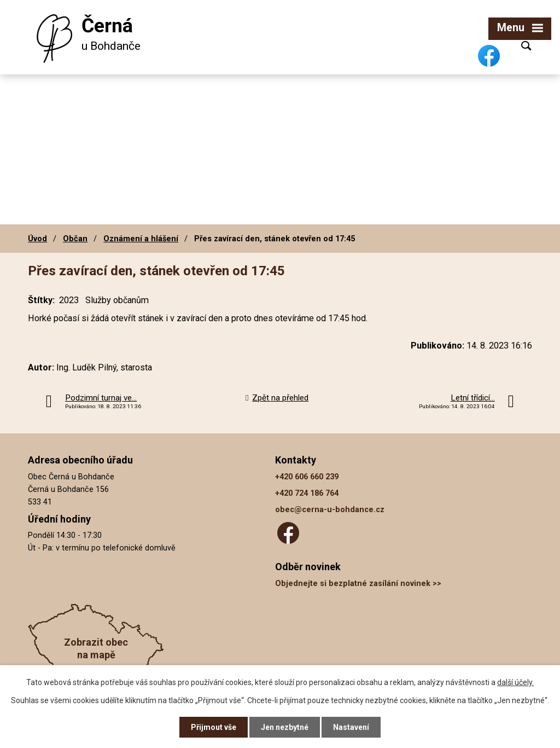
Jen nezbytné (285, 727)
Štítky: (41, 300)
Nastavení (351, 727)
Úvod (37, 239)
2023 (69, 300)
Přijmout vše (214, 727)
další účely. (515, 682)
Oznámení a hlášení (141, 239)
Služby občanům (117, 300)
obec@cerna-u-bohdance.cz (330, 510)
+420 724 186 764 (307, 493)
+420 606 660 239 (307, 477)
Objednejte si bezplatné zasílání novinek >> (358, 584)
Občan (75, 239)
